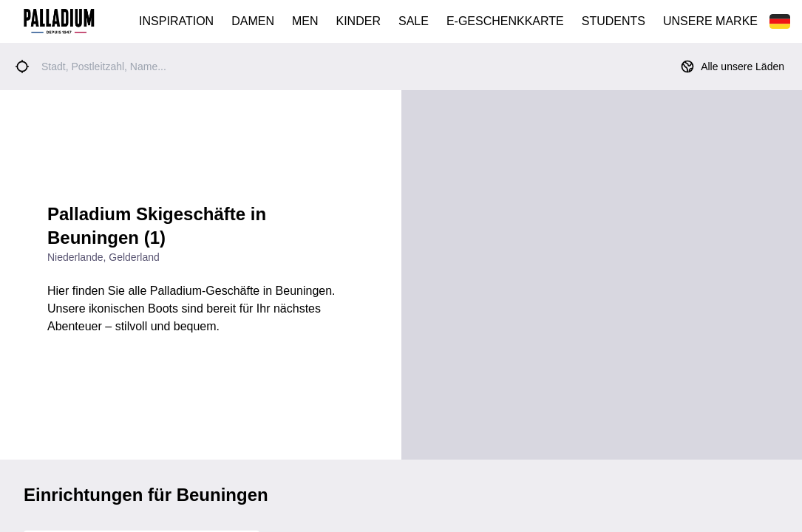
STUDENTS (614, 21)
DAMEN (253, 21)
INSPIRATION (176, 21)
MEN (305, 21)
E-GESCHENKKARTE (505, 21)
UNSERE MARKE (710, 21)
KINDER (358, 21)
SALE (414, 21)
